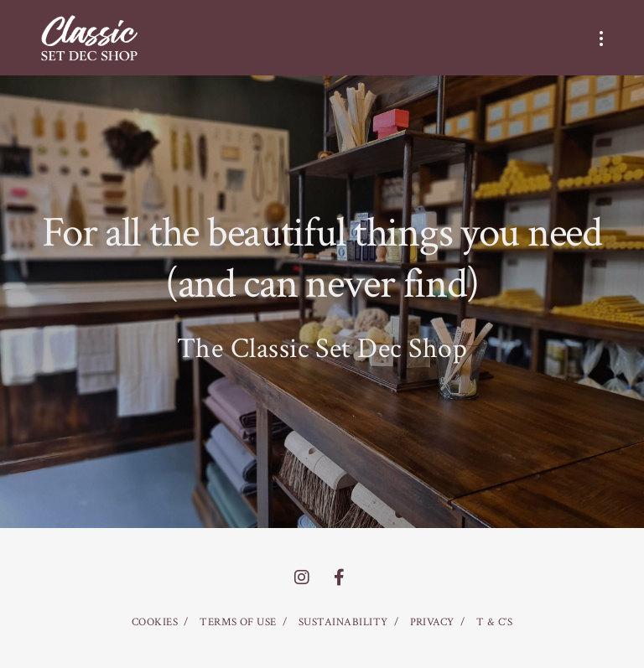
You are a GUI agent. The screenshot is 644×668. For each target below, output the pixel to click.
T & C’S (494, 622)
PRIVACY (432, 622)
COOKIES (155, 622)
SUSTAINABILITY (343, 622)
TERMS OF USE (238, 622)
